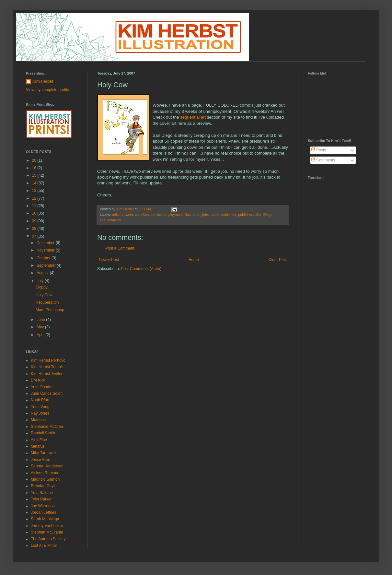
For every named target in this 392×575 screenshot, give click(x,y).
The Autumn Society (48, 539)
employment (173, 215)
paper (215, 215)
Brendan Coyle (44, 486)
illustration (193, 215)
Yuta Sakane (42, 493)
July (41, 281)
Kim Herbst (125, 209)
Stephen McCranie (47, 532)
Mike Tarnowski (44, 453)
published (229, 215)
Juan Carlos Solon (47, 393)
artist (116, 215)
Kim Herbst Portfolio (48, 360)
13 (35, 191)
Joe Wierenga (43, 506)
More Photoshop (50, 310)
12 (35, 198)
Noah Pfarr (40, 400)
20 (35, 160)
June (41, 320)
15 (35, 175)
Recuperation (47, 302)
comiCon (142, 215)
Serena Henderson (47, 466)
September (47, 265)
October (44, 258)
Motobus (38, 420)
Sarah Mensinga (45, 519)
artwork (127, 215)
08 (35, 229)
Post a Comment (120, 248)
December (46, 243)
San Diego (264, 215)
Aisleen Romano (45, 473)
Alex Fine (39, 440)
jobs (205, 215)
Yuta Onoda (41, 387)
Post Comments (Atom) (141, 269)
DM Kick (38, 380)
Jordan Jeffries (44, 512)
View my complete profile (47, 90)
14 (35, 183)
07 (35, 236)
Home (194, 260)
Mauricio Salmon (45, 479)
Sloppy (42, 287)
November (46, 250)
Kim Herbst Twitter (47, 374)
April (41, 335)
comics (156, 215)
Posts (319, 150)
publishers (246, 215)
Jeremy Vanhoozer (47, 526)
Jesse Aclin (40, 460)
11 (35, 206)
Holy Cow (44, 295)
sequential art (193, 117)
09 (35, 221)
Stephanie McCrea (47, 427)
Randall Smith (43, 433)
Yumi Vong (40, 407)
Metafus (38, 446)
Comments (323, 160)
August (43, 273)
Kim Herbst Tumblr (47, 367)
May (41, 327)
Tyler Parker (41, 499)
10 (35, 213)
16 (35, 168)
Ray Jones (40, 413)
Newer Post (109, 260)
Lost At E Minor (44, 546)
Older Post (277, 260)
